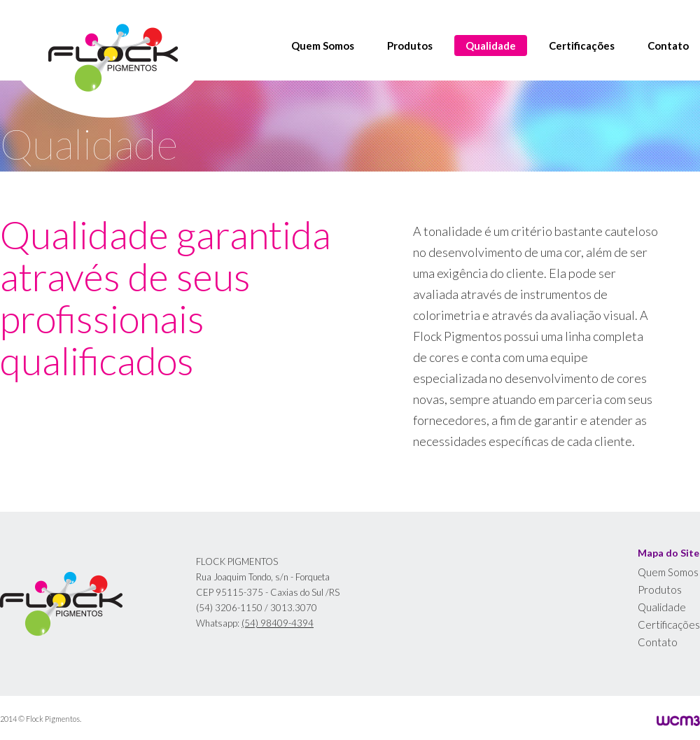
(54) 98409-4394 (278, 623)
